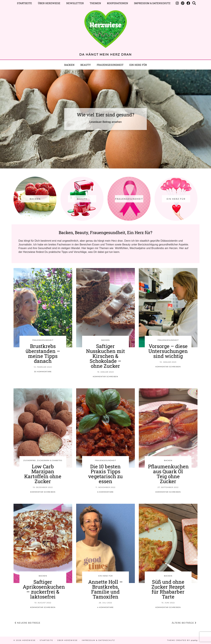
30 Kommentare (43, 372)
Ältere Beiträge (184, 623)
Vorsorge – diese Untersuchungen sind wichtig (168, 351)
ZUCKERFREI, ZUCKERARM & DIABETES (43, 460)
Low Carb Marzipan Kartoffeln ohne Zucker (43, 474)
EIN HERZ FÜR (138, 65)
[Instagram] (177, 3)
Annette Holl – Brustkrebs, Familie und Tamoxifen (105, 589)
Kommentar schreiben (105, 377)
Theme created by (182, 640)
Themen (95, 3)
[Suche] (194, 3)
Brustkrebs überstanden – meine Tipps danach (43, 353)
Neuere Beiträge (28, 623)
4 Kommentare (105, 607)
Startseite (24, 3)
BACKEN (105, 340)
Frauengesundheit (110, 65)
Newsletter (75, 3)
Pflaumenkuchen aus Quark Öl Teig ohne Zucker (168, 474)
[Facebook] (188, 3)
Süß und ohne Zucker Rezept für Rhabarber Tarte (168, 589)
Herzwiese (29, 640)
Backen (69, 65)
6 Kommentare (105, 492)
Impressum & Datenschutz (152, 3)
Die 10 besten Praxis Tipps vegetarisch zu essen (105, 474)
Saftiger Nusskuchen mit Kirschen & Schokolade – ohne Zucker (105, 356)
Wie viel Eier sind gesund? (105, 115)
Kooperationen (118, 3)
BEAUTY (86, 65)
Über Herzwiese (49, 3)
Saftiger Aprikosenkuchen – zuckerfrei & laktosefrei (44, 589)
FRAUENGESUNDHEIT (43, 340)
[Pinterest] (183, 3)
